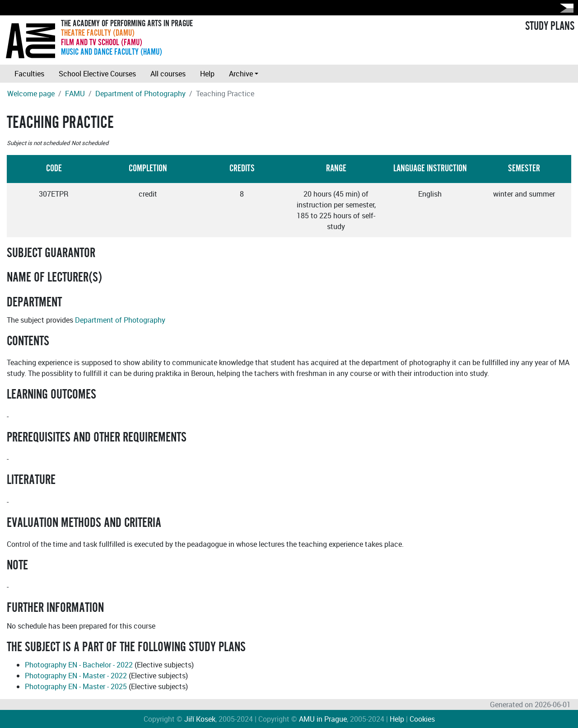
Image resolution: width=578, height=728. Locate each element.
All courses (168, 74)
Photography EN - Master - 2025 (76, 686)
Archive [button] (241, 74)
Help (207, 74)
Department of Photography (140, 94)
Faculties (29, 74)
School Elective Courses (97, 74)
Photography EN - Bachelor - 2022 (79, 665)
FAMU (75, 94)
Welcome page (31, 94)
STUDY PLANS (550, 26)
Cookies (422, 719)
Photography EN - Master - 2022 (76, 676)
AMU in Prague (323, 719)
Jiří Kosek (200, 719)
